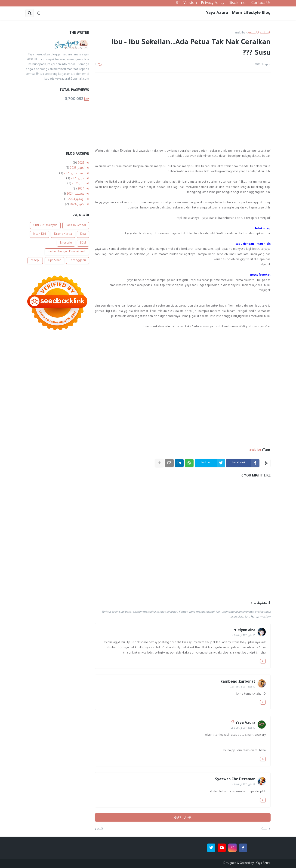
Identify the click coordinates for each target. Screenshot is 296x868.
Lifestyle (66, 243)
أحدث (265, 829)
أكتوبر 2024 (77, 205)
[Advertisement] (183, 111)
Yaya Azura (245, 723)
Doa (83, 234)
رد (263, 661)
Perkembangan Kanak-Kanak (67, 252)
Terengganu (78, 261)
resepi (35, 261)
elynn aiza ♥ (245, 630)
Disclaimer (238, 3)
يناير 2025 (78, 184)
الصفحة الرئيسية (259, 33)
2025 (81, 163)
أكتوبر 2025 (77, 168)
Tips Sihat (54, 261)
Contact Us (261, 3)
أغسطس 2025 (74, 174)
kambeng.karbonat (238, 682)
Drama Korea (63, 234)
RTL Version (186, 3)
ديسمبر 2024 (75, 194)
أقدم (100, 829)
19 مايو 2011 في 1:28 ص (243, 687)
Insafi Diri (40, 234)
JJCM (83, 243)
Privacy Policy (213, 3)
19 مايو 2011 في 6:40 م (244, 785)
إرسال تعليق (183, 817)
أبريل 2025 (77, 179)
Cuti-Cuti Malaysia (45, 226)
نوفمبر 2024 (76, 199)
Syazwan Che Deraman (235, 780)
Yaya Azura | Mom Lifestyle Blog (238, 13)
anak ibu (240, 33)
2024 (81, 189)
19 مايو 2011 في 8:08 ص (242, 728)
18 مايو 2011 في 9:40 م (244, 636)
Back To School (76, 226)
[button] (39, 13)
